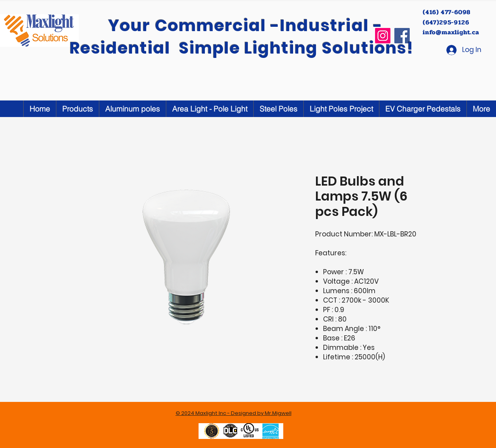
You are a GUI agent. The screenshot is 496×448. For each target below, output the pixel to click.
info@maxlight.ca (451, 32)
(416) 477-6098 (448, 12)
